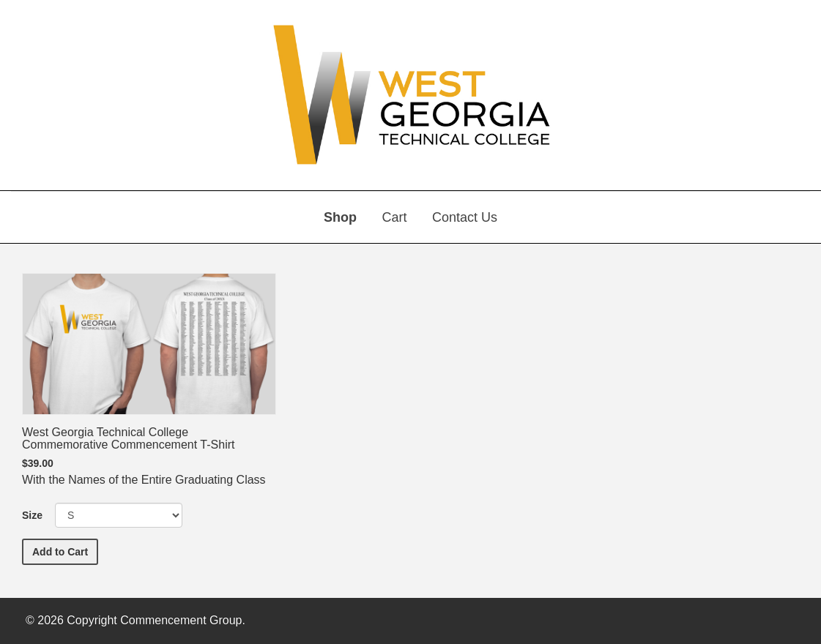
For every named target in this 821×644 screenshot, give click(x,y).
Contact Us (465, 217)
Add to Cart (65, 551)
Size (32, 515)
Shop (340, 217)
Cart (394, 217)
